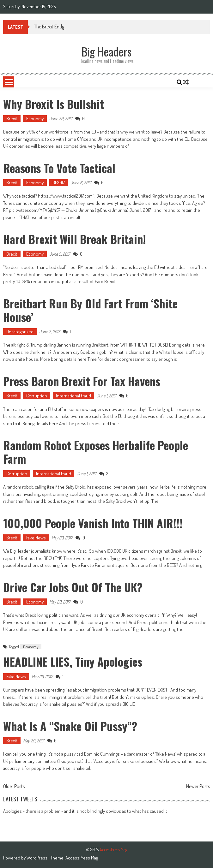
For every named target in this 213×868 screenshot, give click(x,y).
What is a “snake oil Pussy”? (70, 726)
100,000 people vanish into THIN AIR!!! (93, 523)
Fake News (36, 538)
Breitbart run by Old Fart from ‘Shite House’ (90, 310)
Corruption (37, 396)
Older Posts (14, 787)
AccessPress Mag (82, 858)
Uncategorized (20, 332)
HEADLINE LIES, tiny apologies (73, 661)
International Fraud (73, 396)
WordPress (37, 858)
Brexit (12, 119)
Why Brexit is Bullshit (54, 104)
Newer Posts (198, 787)
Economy (35, 119)
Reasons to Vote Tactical (59, 168)
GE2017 (59, 183)
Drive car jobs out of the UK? (73, 587)
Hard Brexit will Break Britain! (75, 239)
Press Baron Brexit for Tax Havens (82, 381)
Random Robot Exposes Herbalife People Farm (96, 452)
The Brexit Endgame (54, 27)
